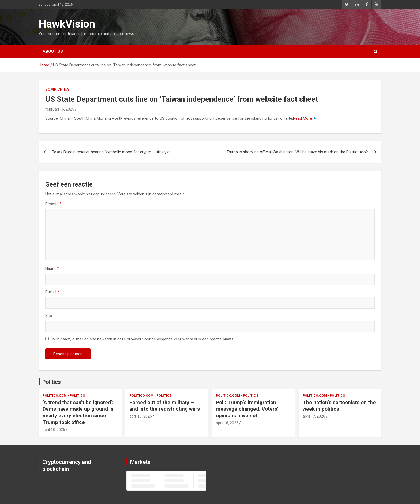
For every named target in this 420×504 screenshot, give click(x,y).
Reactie (53, 204)
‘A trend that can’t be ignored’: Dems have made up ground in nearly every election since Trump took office (78, 412)
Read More (303, 118)
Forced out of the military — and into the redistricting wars (165, 406)
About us (53, 51)
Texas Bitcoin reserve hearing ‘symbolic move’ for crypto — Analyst (111, 152)
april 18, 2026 (54, 430)
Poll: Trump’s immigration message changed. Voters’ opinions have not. (247, 409)
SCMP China (57, 89)
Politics (52, 382)
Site (49, 316)
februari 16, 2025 (60, 109)
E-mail (52, 292)
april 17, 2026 (314, 416)
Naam (52, 268)
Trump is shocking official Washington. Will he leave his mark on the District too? (297, 152)
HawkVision (67, 24)
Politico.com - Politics (64, 396)
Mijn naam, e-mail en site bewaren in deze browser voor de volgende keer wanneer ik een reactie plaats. (143, 339)
